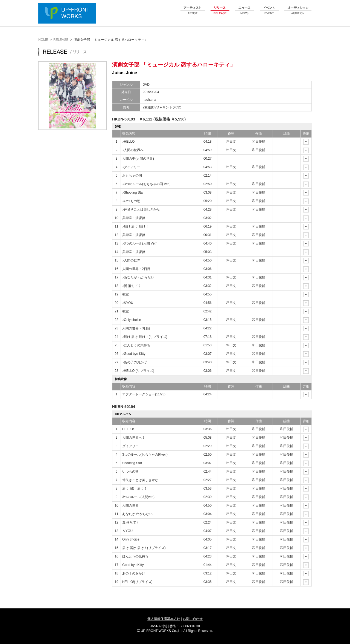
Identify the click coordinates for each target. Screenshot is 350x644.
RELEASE (61, 40)
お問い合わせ (193, 619)
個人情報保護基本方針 (164, 619)
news (245, 13)
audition (298, 13)
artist (193, 13)
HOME (43, 40)
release (220, 13)
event (269, 13)
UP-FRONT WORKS (68, 14)
